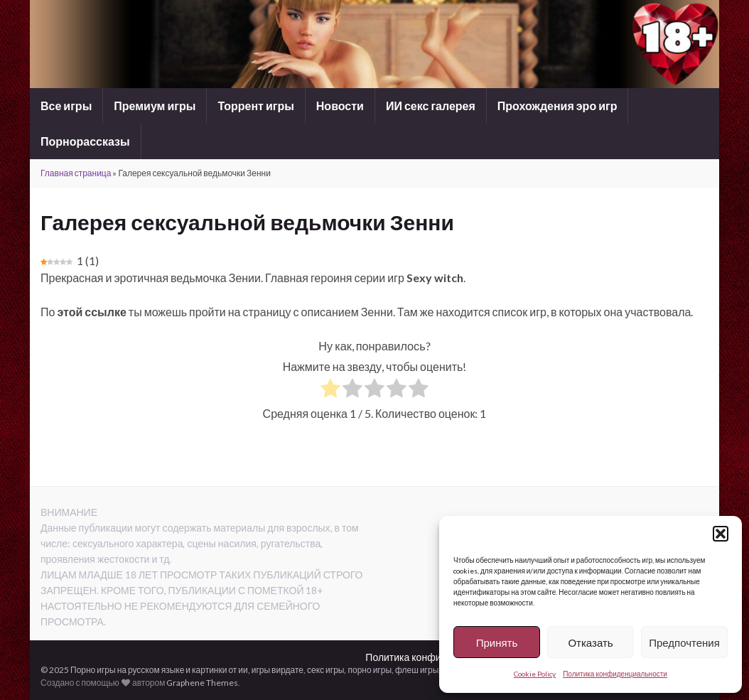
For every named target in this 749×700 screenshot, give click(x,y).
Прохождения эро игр (557, 106)
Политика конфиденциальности (615, 674)
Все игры (66, 106)
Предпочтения (684, 642)
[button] (721, 534)
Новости (340, 106)
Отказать (590, 642)
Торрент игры (255, 106)
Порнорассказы (85, 141)
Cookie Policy (535, 674)
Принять (497, 642)
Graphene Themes (202, 683)
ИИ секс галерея (431, 106)
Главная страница (76, 173)
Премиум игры (155, 106)
